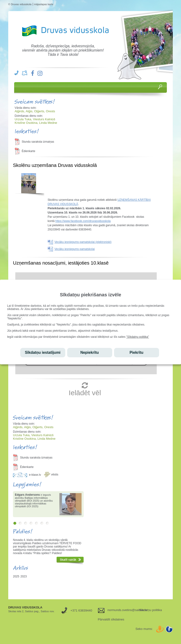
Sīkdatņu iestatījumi (43, 352)
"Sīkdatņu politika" (138, 337)
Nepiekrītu (90, 352)
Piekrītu (137, 352)
